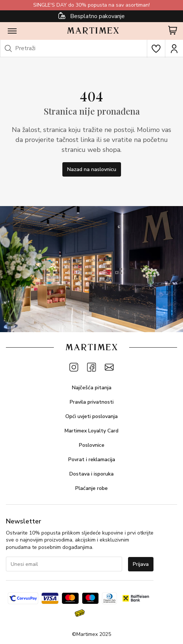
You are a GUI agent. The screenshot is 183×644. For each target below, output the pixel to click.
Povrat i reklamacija (92, 459)
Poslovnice (92, 445)
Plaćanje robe (91, 488)
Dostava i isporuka (91, 474)
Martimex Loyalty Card (91, 431)
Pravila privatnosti (92, 402)
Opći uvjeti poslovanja (91, 416)
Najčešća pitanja (92, 388)
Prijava (141, 564)
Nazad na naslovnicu (92, 169)
